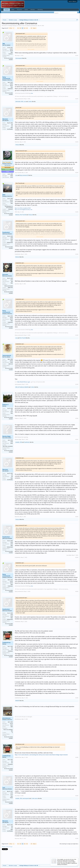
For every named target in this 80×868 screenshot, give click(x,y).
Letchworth (10, 209)
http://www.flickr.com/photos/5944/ (23, 208)
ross (25, 102)
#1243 (77, 142)
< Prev (10, 28)
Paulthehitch (6, 232)
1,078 (12, 793)
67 (31, 28)
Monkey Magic (7, 436)
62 (20, 28)
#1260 (77, 838)
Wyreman (5, 119)
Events (26, 10)
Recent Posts (14, 12)
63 (23, 28)
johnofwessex (34, 26)
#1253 (77, 557)
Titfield (11, 798)
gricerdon (5, 274)
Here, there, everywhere (8, 446)
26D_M (17, 387)
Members (33, 10)
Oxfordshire (10, 651)
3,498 (12, 442)
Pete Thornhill (18, 173)
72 (12, 733)
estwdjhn (17, 442)
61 (18, 28)
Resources (19, 10)
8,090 (12, 176)
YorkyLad (17, 145)
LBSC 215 (11, 364)
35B (4, 44)
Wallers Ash (10, 288)
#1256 (77, 698)
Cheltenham (10, 89)
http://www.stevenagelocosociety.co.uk (23, 210)
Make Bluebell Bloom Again (24, 382)
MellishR (26, 387)
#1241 (77, 55)
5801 (22, 102)
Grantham (11, 54)
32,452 (11, 49)
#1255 (77, 622)
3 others (32, 387)
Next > (35, 28)
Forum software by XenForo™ (14, 863)
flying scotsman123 (6, 78)
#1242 (77, 99)
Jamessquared (19, 58)
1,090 (12, 238)
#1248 (77, 335)
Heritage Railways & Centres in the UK (17, 26)
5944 (4, 195)
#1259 (77, 796)
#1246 (77, 254)
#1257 (77, 719)
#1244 (77, 173)
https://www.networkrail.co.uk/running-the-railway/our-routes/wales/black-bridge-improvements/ (41, 755)
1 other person (35, 798)
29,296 (11, 361)
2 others (30, 102)
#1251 (77, 439)
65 (27, 28)
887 (12, 410)
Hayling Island (10, 243)
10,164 (11, 200)
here (32, 93)
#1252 (77, 517)
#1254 (77, 591)
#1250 (77, 418)
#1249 (77, 384)
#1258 (77, 757)
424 (12, 648)
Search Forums (6, 12)
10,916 (11, 84)
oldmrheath (18, 102)
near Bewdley (10, 129)
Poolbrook (22, 387)
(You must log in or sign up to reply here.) (69, 844)
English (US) (5, 860)
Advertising (40, 10)
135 (12, 124)
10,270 (11, 724)
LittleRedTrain (7, 643)
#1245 (77, 212)
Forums (7, 10)
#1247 (77, 284)
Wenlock (17, 215)
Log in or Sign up (72, 1)
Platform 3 (5, 405)
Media (13, 10)
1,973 (12, 280)
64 (25, 28)
